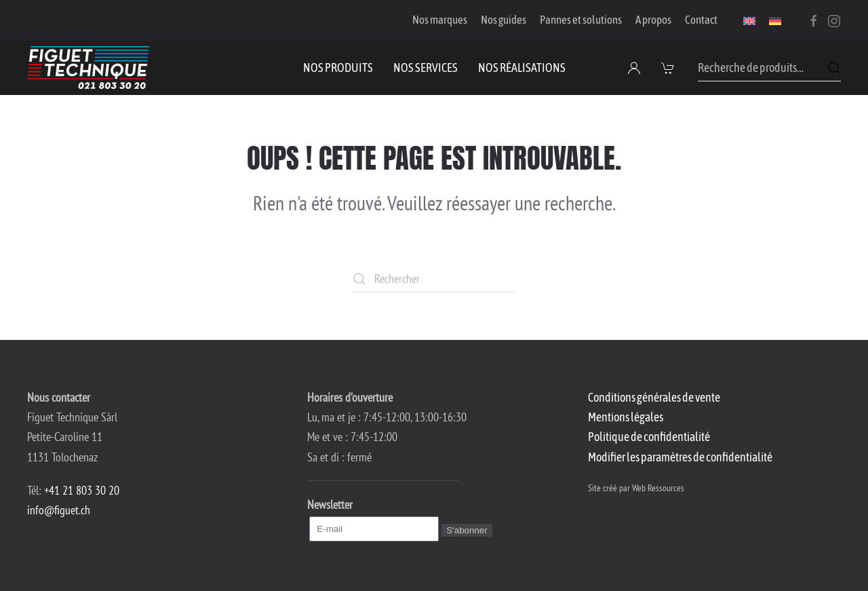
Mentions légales (626, 417)
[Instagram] (834, 20)
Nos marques (440, 20)
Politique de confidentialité (649, 437)
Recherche (834, 68)
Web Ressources (658, 488)
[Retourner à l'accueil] (88, 68)
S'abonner (467, 530)
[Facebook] (814, 20)
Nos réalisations (522, 68)
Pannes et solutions (581, 20)
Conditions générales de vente (654, 397)
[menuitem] (749, 20)
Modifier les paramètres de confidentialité (680, 457)
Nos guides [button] (504, 20)
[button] (670, 68)
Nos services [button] (426, 68)
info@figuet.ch (59, 510)
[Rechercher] (434, 279)
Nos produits (338, 68)
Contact (701, 20)
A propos (653, 20)
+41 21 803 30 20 (82, 490)
